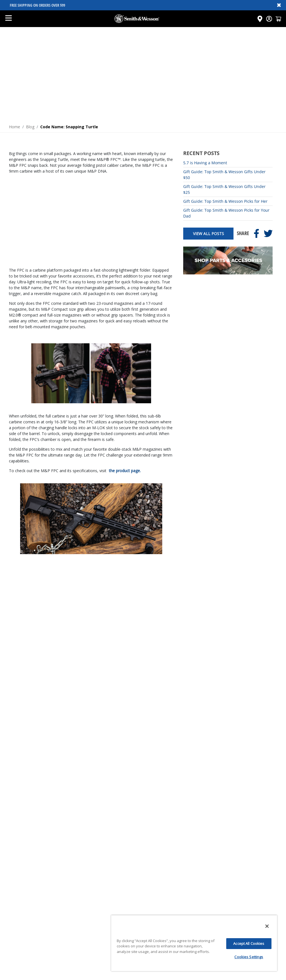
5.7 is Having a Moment (205, 163)
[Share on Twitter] (268, 234)
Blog (30, 127)
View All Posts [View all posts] (208, 234)
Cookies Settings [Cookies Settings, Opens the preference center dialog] (249, 957)
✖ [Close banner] (279, 5)
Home (15, 127)
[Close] (267, 926)
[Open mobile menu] (8, 19)
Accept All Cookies (249, 943)
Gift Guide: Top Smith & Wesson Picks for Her (225, 201)
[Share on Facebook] (256, 234)
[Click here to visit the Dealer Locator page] (260, 19)
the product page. (125, 471)
